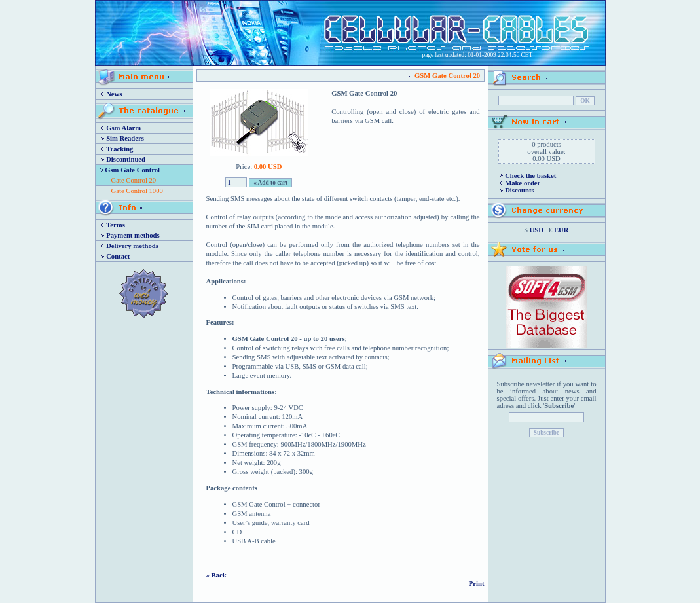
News (114, 94)
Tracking (120, 149)
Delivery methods (132, 246)
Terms (116, 225)
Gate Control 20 (134, 180)
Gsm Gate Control (132, 170)
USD (537, 230)
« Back (216, 575)
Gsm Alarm (123, 128)
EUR (562, 230)
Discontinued (126, 159)
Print (477, 584)
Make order (523, 183)
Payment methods (133, 235)
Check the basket (530, 176)
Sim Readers (125, 138)
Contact (118, 256)
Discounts (519, 190)
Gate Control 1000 (137, 191)
